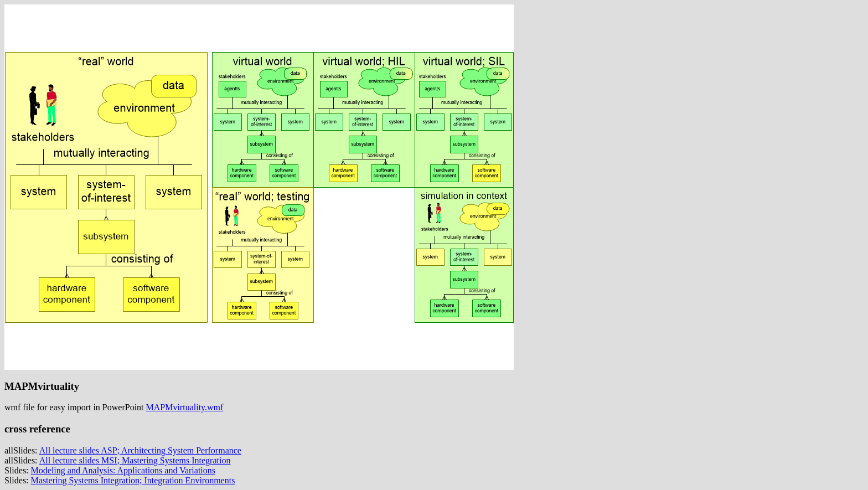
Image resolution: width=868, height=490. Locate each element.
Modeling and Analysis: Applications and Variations (123, 470)
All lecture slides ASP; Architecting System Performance (140, 450)
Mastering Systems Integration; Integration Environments (133, 480)
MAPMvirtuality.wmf (185, 407)
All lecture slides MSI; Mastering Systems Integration (135, 460)
